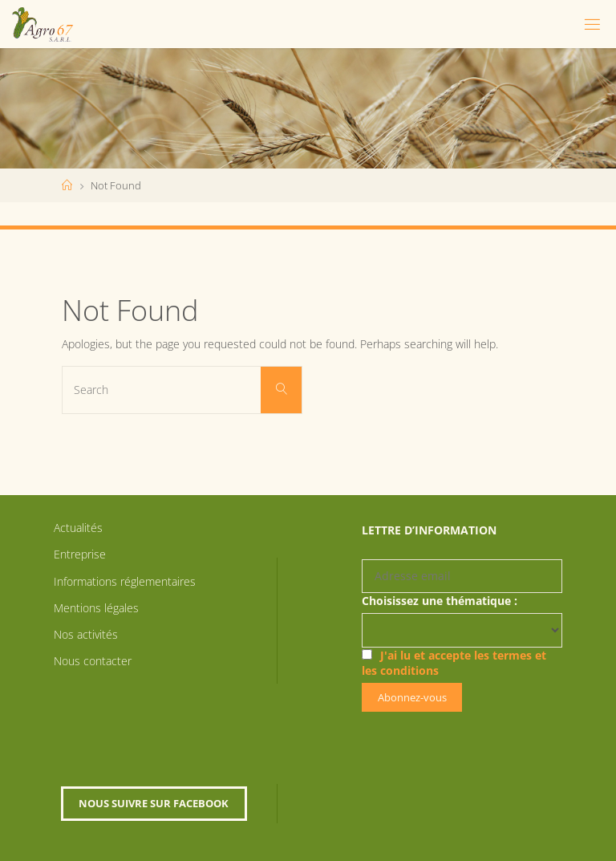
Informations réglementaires (125, 581)
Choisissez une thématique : (440, 601)
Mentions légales (96, 608)
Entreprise (80, 554)
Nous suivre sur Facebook (154, 803)
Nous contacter (93, 661)
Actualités (78, 528)
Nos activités (86, 634)
